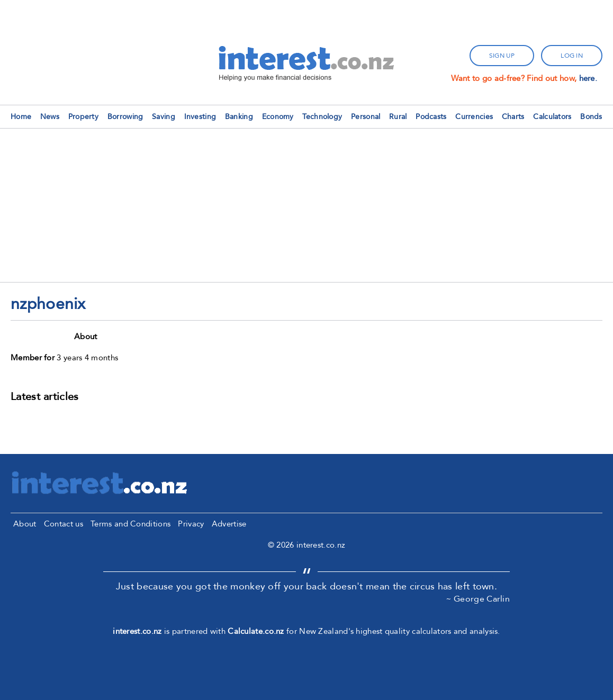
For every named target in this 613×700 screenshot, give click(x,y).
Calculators (552, 117)
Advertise (229, 524)
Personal (366, 117)
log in (572, 56)
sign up (502, 56)
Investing (200, 117)
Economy (278, 117)
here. (588, 78)
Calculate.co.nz (256, 631)
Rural (398, 117)
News (50, 117)
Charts (513, 117)
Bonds (591, 117)
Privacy (191, 524)
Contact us (64, 524)
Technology (322, 117)
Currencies (474, 117)
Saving (164, 117)
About (25, 524)
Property (83, 117)
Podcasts (431, 117)
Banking (239, 117)
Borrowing (125, 117)
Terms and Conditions (130, 524)
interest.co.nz (137, 631)
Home (21, 117)
